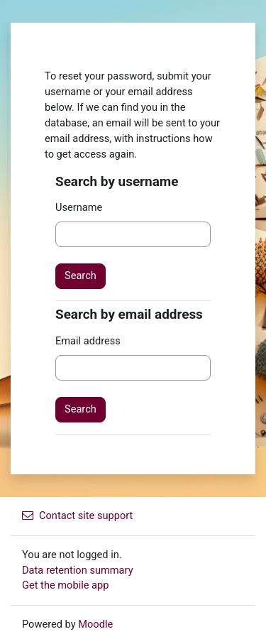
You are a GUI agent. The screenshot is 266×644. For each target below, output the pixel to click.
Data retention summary (78, 570)
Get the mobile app (65, 585)
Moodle (95, 624)
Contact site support (77, 515)
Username (79, 207)
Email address (88, 341)
